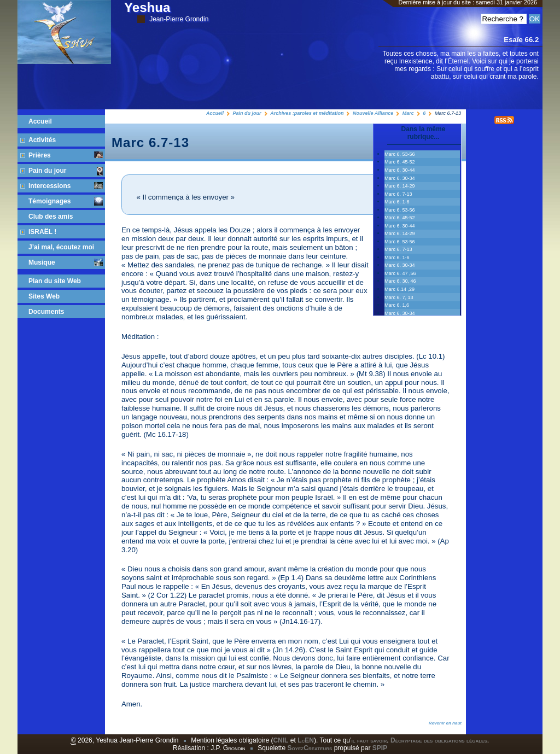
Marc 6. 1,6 (397, 305)
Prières (66, 155)
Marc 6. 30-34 (400, 178)
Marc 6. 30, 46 (400, 281)
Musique (66, 262)
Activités (42, 140)
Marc (408, 113)
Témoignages (66, 201)
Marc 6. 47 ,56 (400, 273)
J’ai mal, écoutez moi (61, 247)
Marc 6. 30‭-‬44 (400, 170)
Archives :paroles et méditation (307, 113)
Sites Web (44, 296)
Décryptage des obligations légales (439, 740)
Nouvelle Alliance (373, 113)
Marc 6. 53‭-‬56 (400, 154)
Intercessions (66, 186)
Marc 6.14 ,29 (399, 289)
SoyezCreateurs (310, 748)
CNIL (281, 740)
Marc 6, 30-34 (400, 313)
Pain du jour (247, 113)
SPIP (380, 748)
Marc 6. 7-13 (398, 194)
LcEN (306, 740)
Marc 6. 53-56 (400, 242)
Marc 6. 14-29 (400, 186)
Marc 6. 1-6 (397, 202)
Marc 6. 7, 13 (399, 297)
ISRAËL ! (42, 232)
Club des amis (51, 217)
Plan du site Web (55, 281)
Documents (46, 312)
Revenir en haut (445, 723)
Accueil (215, 113)
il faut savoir (369, 740)
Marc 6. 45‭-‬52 (400, 162)
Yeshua (166, 11)
